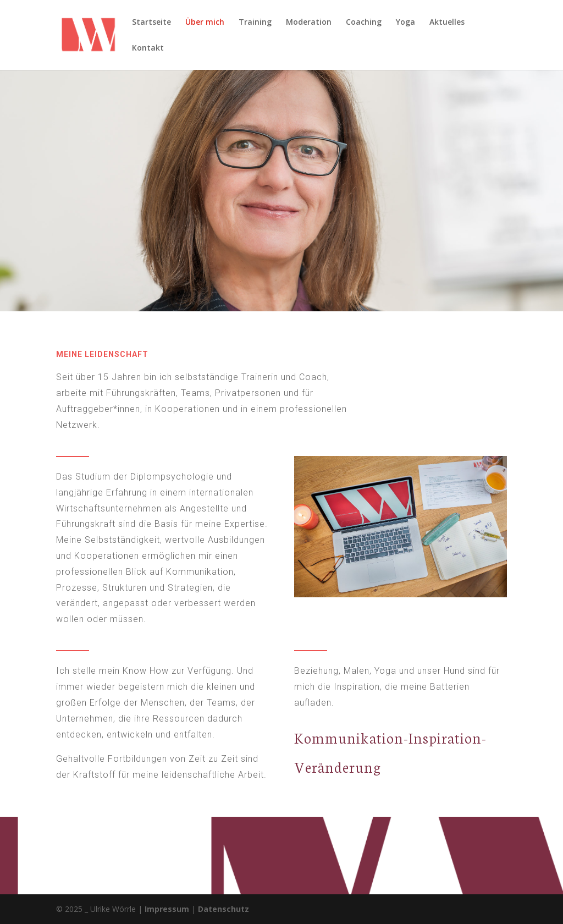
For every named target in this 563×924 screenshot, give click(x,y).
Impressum (167, 909)
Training (255, 23)
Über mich (205, 23)
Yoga (405, 23)
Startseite (151, 23)
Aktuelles (447, 23)
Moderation (309, 23)
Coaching (364, 23)
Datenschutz (223, 909)
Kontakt (148, 48)
